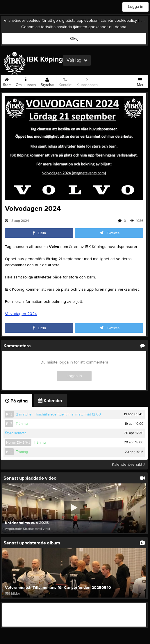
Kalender (50, 401)
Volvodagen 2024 (21, 314)
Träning (22, 424)
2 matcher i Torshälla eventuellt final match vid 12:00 (58, 414)
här (141, 21)
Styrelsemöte (16, 433)
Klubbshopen (87, 81)
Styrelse (47, 81)
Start (7, 81)
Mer (140, 81)
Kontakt (65, 81)
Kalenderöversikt (129, 465)
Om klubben (26, 81)
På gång (16, 401)
